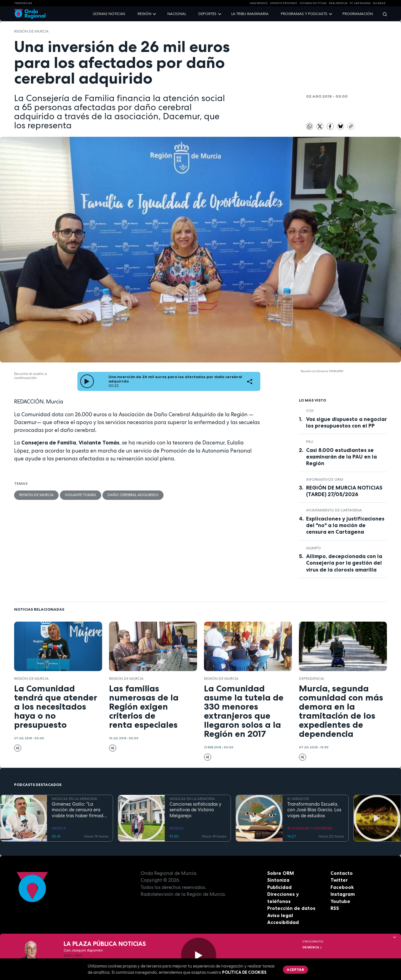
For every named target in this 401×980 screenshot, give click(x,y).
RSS (335, 908)
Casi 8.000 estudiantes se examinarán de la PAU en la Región (341, 457)
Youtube (340, 901)
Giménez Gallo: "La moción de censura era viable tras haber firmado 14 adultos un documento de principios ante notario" (79, 810)
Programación (358, 14)
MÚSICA (59, 828)
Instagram (343, 894)
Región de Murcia (31, 31)
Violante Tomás (81, 495)
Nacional (177, 14)
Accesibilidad (283, 922)
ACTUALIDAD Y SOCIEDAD (310, 828)
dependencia (311, 679)
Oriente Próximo (284, 3)
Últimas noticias (109, 14)
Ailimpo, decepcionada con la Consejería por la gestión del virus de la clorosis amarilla (344, 563)
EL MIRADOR (298, 799)
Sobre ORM (281, 873)
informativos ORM (325, 480)
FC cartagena (360, 3)
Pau (310, 442)
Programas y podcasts (304, 14)
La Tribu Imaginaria (250, 14)
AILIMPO (313, 548)
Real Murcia (338, 3)
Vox (310, 411)
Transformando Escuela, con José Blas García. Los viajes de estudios (314, 810)
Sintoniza (278, 880)
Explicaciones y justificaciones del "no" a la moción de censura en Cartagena (345, 525)
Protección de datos (291, 908)
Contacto (342, 873)
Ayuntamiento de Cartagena (334, 510)
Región (144, 14)
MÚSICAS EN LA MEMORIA (74, 799)
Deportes (207, 14)
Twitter (339, 880)
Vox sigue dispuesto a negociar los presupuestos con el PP (346, 422)
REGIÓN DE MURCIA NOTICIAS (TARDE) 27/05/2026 (344, 491)
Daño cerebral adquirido (133, 495)
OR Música (312, 947)
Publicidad (279, 887)
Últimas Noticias (313, 3)
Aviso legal (280, 915)
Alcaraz (379, 3)
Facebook (342, 887)
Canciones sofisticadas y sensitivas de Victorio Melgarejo (195, 810)
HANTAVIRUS (259, 3)
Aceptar (295, 970)
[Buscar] (383, 14)
